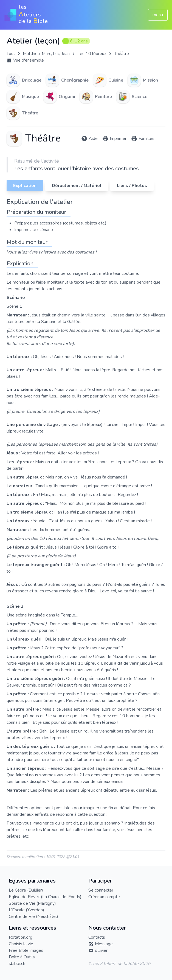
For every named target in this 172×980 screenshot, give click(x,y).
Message (104, 944)
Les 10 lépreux (92, 54)
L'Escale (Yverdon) (26, 910)
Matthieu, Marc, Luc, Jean (46, 54)
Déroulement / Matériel (77, 186)
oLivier (101, 950)
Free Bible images (26, 950)
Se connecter (101, 890)
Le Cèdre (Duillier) (26, 890)
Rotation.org (21, 937)
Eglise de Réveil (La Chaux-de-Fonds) (45, 897)
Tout (11, 54)
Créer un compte (104, 897)
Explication (25, 186)
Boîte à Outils (22, 957)
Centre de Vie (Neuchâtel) (33, 916)
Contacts (97, 937)
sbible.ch (17, 964)
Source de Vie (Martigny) (32, 903)
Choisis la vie (21, 944)
